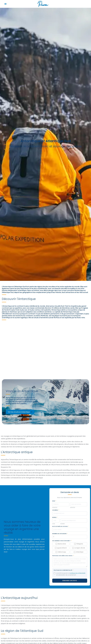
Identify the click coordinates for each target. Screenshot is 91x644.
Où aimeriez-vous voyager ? (62, 541)
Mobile (55, 517)
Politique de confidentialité (64, 570)
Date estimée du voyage (61, 526)
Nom (54, 501)
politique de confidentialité (78, 573)
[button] (5, 4)
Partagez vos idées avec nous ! (63, 556)
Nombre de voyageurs (60, 534)
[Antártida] (45, 345)
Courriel (56, 510)
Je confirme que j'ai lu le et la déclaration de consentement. (71, 574)
